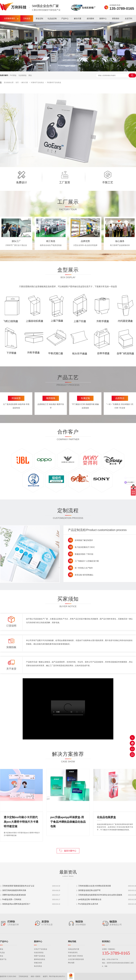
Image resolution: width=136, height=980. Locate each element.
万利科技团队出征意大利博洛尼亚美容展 (95, 886)
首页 (17, 82)
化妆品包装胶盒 (106, 817)
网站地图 (71, 963)
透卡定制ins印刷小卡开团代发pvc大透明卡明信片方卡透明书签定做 (21, 818)
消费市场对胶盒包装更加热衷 (14, 895)
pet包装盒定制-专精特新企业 (90, 899)
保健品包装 (38, 963)
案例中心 (38, 941)
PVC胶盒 (13, 75)
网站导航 (72, 941)
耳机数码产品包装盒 (54, 82)
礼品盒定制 (52, 19)
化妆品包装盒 (39, 952)
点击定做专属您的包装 (76, 959)
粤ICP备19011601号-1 (57, 976)
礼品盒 (2, 952)
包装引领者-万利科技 (75, 956)
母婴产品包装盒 (40, 956)
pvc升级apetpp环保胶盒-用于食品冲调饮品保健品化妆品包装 (68, 818)
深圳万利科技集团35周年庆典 (14, 890)
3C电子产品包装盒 (41, 949)
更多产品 (3, 959)
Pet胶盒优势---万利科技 (12, 899)
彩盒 (2, 956)
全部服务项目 (10, 18)
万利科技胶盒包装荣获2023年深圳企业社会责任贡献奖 (100, 895)
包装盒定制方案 (74, 949)
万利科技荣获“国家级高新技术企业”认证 (18, 886)
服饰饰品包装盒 (40, 959)
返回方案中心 (70, 851)
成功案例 (90, 19)
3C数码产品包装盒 (38, 82)
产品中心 (65, 19)
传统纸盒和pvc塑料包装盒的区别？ (16, 904)
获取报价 (116, 19)
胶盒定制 (39, 19)
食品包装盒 (38, 966)
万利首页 (27, 19)
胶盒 (30, 75)
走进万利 (129, 19)
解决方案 (78, 19)
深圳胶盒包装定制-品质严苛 (89, 890)
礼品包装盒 (23, 75)
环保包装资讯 (73, 952)
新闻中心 (103, 19)
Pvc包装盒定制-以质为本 (88, 904)
